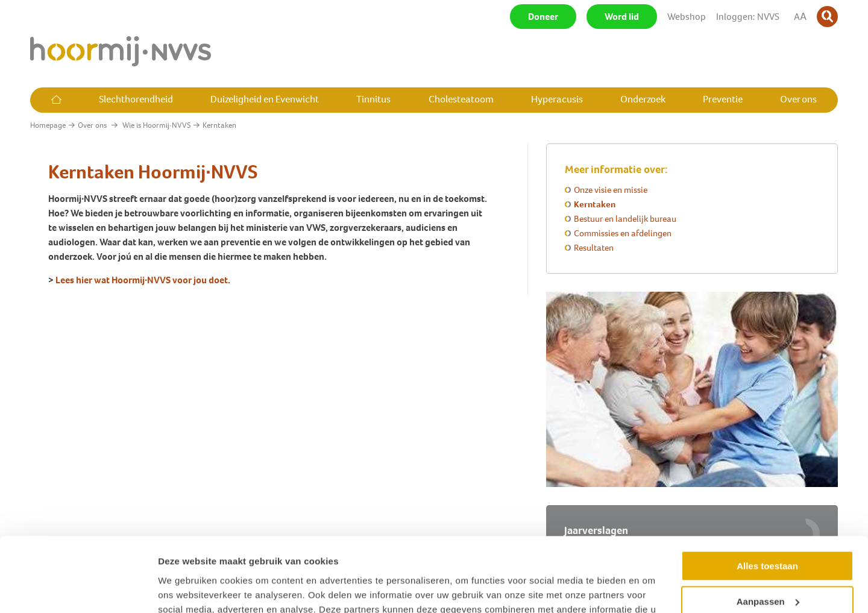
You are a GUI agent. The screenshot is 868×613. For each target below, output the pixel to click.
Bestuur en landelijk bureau (625, 219)
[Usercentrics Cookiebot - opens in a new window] (78, 589)
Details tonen (187, 589)
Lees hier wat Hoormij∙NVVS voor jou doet (142, 280)
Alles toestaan (767, 499)
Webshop (687, 17)
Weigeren (767, 569)
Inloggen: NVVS (748, 17)
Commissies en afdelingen (623, 233)
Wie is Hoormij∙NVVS (156, 125)
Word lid (622, 17)
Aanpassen (768, 534)
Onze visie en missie (611, 190)
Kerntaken (595, 204)
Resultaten (594, 248)
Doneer (543, 17)
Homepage (48, 125)
